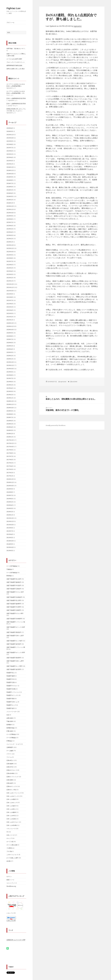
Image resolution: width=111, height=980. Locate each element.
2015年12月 (10, 518)
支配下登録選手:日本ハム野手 (15, 661)
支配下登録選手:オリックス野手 (16, 652)
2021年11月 (10, 287)
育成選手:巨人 (11, 673)
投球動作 (9, 725)
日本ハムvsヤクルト (12, 822)
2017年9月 (10, 450)
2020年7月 (10, 339)
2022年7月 (10, 261)
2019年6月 (10, 382)
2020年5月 (10, 346)
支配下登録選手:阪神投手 (14, 582)
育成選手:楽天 (11, 708)
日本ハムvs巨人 (11, 809)
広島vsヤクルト (11, 770)
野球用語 (9, 576)
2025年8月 (10, 144)
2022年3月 (10, 274)
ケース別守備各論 (12, 573)
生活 (8, 715)
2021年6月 (10, 304)
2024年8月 (10, 180)
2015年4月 (10, 534)
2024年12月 (10, 167)
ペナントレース (11, 829)
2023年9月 (10, 216)
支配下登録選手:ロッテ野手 (14, 666)
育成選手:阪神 (11, 676)
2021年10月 (10, 291)
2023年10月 (10, 213)
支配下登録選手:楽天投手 (14, 644)
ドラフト (9, 754)
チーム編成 (10, 751)
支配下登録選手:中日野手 (14, 607)
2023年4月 (10, 232)
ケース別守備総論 (12, 566)
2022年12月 (10, 245)
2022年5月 (10, 268)
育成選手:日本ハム (12, 702)
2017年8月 (10, 453)
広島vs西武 (10, 780)
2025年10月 (10, 138)
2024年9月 (10, 177)
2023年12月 (10, 206)
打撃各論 (9, 741)
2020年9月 (10, 333)
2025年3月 (10, 161)
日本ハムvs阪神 (11, 812)
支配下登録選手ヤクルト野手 (15, 613)
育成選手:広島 (11, 682)
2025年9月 (10, 141)
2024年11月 (10, 170)
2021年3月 (10, 313)
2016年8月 (10, 492)
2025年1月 (10, 164)
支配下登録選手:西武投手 (14, 632)
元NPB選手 (10, 747)
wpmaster (78, 26)
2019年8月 (10, 375)
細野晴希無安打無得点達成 (14, 65)
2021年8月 (10, 297)
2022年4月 (10, 271)
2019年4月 (10, 388)
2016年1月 (10, 515)
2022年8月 (10, 258)
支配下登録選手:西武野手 (14, 658)
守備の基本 (10, 721)
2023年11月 (10, 209)
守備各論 (9, 569)
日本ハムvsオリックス (13, 796)
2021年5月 (10, 307)
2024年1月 (10, 203)
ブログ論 (9, 851)
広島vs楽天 (10, 783)
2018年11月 (10, 404)
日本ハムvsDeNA (12, 825)
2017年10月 (10, 447)
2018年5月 (10, 424)
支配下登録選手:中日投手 (14, 585)
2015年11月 (10, 521)
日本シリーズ (10, 835)
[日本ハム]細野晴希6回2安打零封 (16, 98)
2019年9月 (10, 372)
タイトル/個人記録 (12, 845)
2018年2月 (10, 434)
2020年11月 (10, 326)
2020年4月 (10, 349)
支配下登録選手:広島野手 (14, 610)
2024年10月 (10, 174)
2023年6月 (10, 226)
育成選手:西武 (11, 699)
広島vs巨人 (10, 760)
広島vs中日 (10, 767)
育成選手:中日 (11, 679)
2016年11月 (10, 482)
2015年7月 (10, 531)
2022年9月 (10, 255)
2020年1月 (10, 359)
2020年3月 (10, 352)
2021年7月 (10, 300)
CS (7, 832)
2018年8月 (10, 414)
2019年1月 (10, 398)
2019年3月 (10, 391)
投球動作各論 (10, 728)
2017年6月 (10, 460)
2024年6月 (10, 187)
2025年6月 (10, 151)
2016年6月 (10, 499)
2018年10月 (10, 408)
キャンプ (9, 838)
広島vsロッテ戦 (11, 790)
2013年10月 (10, 547)
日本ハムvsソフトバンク (14, 793)
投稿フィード (10, 880)
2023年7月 (10, 222)
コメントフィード (12, 883)
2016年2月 (10, 512)
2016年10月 (10, 486)
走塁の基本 (10, 718)
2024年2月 (10, 200)
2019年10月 (10, 369)
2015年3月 (10, 538)
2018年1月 (10, 437)
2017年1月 (10, 476)
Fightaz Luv (13, 8)
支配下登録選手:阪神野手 (14, 604)
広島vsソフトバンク (12, 777)
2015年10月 (10, 525)
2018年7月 (10, 417)
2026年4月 (10, 128)
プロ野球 (9, 848)
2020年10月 (10, 330)
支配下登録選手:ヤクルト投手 (15, 592)
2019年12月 (10, 362)
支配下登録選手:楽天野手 (14, 669)
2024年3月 (10, 196)
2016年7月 (10, 495)
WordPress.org (11, 886)
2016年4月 (10, 505)
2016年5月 (10, 502)
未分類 (8, 861)
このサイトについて (12, 855)
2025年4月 (10, 157)
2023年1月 (10, 242)
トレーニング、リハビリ (14, 744)
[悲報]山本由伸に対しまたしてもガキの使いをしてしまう (16, 110)
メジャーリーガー (12, 712)
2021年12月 (10, 284)
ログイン (9, 877)
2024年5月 (10, 190)
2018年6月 (10, 421)
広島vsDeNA (10, 773)
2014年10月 (10, 541)
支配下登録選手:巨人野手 (14, 600)
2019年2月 (10, 395)
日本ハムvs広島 (11, 819)
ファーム (9, 757)
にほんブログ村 (11, 920)
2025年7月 (10, 148)
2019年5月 (10, 385)
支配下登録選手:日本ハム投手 (15, 636)
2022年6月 (10, 265)
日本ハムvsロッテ (12, 803)
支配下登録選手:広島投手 (14, 589)
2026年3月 (10, 131)
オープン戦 (10, 842)
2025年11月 (10, 135)
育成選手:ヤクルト (12, 686)
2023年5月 (10, 229)
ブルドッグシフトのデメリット (16, 62)
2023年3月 (10, 235)
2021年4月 (10, 310)
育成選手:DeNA (11, 689)
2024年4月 (10, 193)
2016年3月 (10, 508)
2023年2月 (10, 239)
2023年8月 (10, 219)
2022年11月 (10, 248)
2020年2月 (10, 356)
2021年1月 (10, 320)
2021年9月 (10, 294)
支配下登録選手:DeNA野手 (14, 619)
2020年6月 (10, 343)
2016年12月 (10, 479)
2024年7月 (10, 183)
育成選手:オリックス (13, 695)
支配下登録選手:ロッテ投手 (14, 641)
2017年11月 (10, 443)
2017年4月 (10, 466)
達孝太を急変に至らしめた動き (16, 69)
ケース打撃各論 (11, 734)
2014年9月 (10, 544)
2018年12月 (10, 401)
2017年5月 (10, 463)
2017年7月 (10, 456)
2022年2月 (10, 278)
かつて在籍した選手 (12, 858)
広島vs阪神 (10, 764)
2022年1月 (10, 281)
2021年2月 (10, 317)
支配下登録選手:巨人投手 (14, 579)
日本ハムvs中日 (11, 816)
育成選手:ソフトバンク (13, 692)
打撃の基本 (10, 731)
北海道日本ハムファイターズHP (16, 940)
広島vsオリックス (12, 786)
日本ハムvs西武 (11, 799)
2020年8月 (10, 336)
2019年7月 (10, 378)
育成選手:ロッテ (11, 705)
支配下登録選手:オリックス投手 (16, 627)
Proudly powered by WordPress (56, 425)
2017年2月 (10, 473)
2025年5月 (10, 154)
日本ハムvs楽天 (11, 806)
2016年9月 (10, 489)
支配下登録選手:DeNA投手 (14, 597)
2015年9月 (10, 528)
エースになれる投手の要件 (14, 59)
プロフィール (10, 22)
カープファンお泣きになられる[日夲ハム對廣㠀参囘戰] (16, 85)
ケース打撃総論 (11, 738)
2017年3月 (10, 469)
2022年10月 (10, 252)
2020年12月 (10, 323)
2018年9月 (10, 411)
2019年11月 (10, 365)
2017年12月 (10, 440)
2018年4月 (10, 427)
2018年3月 (10, 430)
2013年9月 (10, 551)
